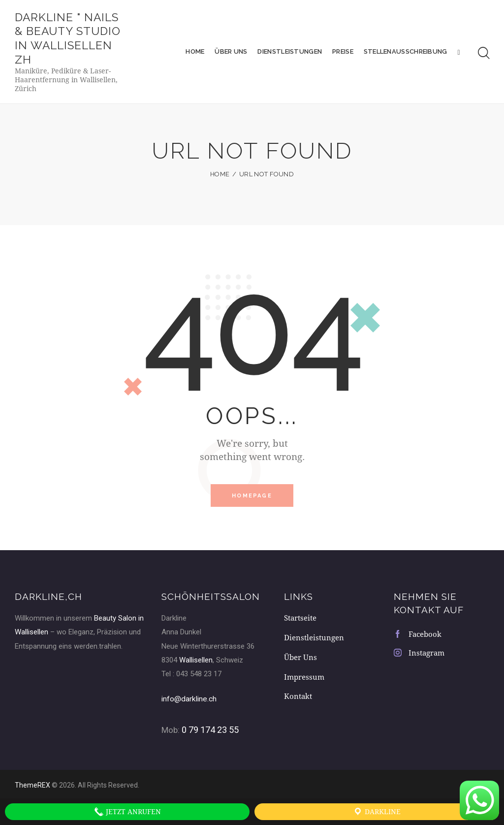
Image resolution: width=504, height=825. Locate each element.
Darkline (377, 812)
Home (220, 177)
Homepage (252, 499)
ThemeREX (32, 788)
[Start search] (484, 55)
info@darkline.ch (192, 702)
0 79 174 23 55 (210, 733)
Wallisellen (196, 664)
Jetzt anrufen (127, 812)
